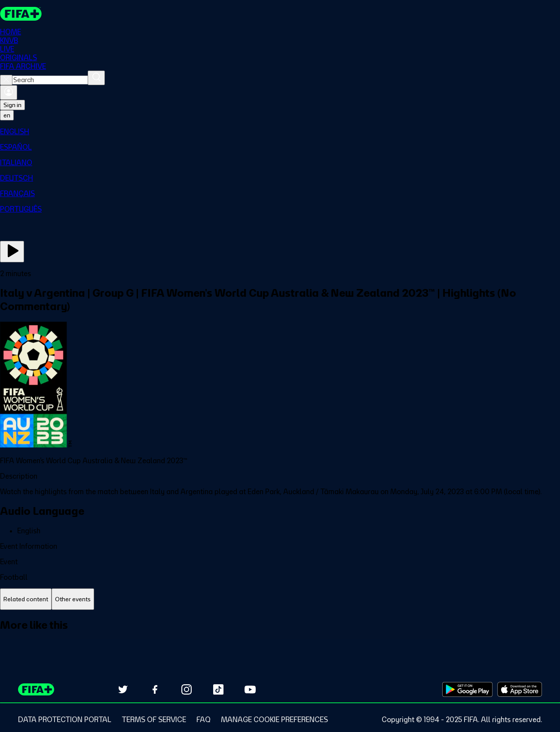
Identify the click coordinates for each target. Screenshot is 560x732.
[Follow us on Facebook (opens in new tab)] (155, 689)
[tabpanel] (280, 635)
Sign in (12, 105)
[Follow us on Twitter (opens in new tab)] (123, 689)
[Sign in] (9, 92)
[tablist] (280, 599)
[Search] (96, 78)
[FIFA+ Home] (21, 14)
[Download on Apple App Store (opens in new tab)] (520, 689)
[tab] (26, 599)
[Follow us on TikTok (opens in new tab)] (218, 689)
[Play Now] (12, 252)
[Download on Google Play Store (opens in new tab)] (467, 689)
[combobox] (50, 80)
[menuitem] (280, 132)
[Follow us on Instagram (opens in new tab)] (187, 689)
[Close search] (6, 80)
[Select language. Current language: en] (7, 115)
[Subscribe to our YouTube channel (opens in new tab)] (250, 689)
